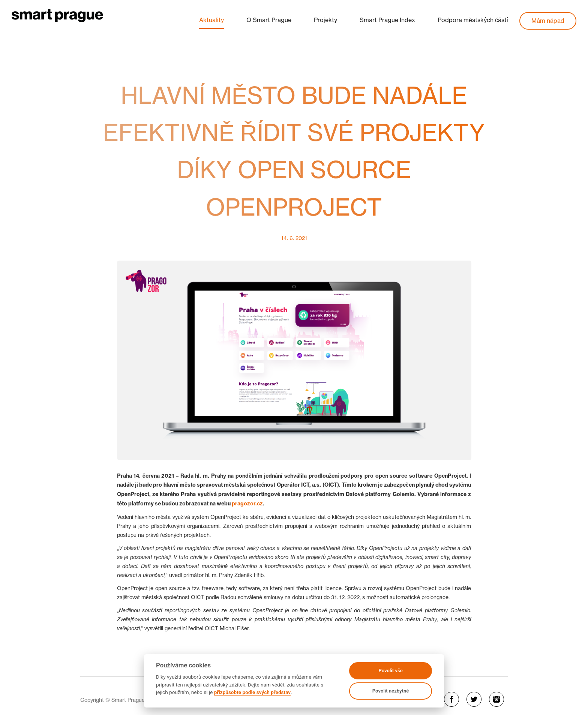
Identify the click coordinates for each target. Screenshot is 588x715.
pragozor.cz (247, 504)
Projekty (325, 20)
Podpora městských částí (473, 20)
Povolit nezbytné (391, 691)
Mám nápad (548, 21)
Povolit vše (390, 671)
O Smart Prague (269, 20)
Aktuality (211, 20)
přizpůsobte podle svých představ (252, 692)
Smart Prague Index (387, 20)
